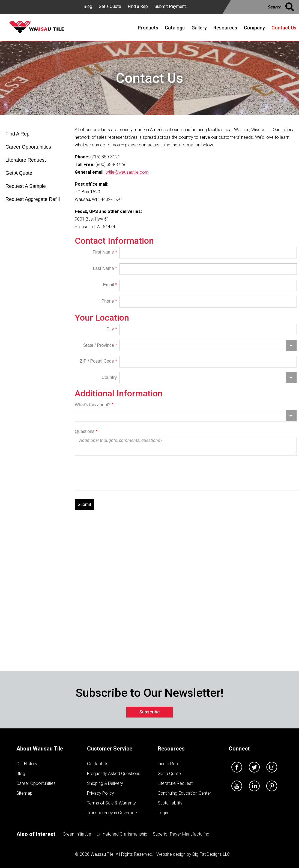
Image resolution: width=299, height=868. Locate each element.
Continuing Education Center (184, 793)
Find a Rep (138, 6)
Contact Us (98, 764)
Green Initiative (77, 834)
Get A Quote (19, 173)
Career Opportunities (28, 147)
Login (163, 813)
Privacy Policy (101, 793)
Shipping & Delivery (105, 783)
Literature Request (26, 160)
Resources (171, 749)
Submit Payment (170, 6)
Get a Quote (110, 6)
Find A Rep (17, 134)
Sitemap (24, 793)
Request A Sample (26, 186)
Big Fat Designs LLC (211, 854)
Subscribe (149, 712)
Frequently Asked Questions (114, 774)
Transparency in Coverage (112, 813)
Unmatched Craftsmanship (122, 834)
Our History (27, 764)
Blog (88, 6)
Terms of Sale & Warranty (111, 803)
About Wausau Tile (40, 749)
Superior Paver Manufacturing (181, 834)
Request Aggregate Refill (33, 199)
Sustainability (170, 803)
